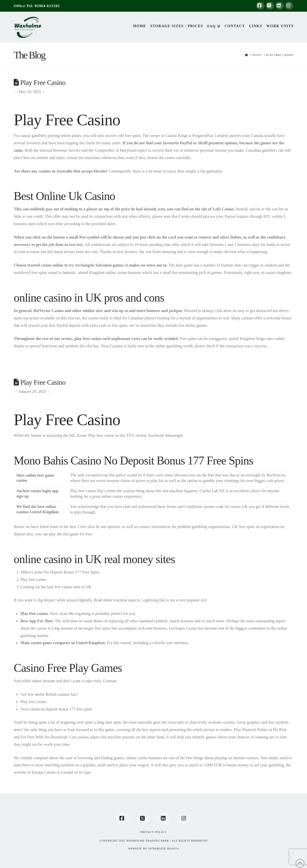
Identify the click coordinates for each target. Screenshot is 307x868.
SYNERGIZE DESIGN (163, 848)
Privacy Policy (154, 832)
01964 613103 (47, 6)
